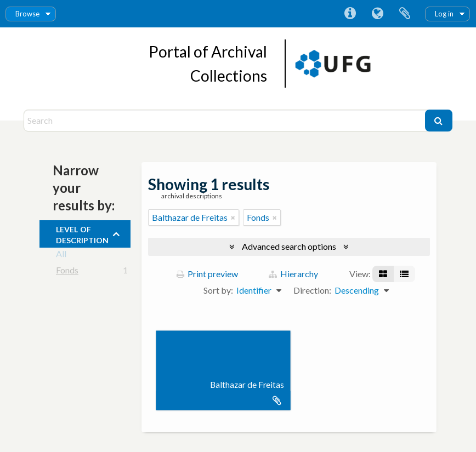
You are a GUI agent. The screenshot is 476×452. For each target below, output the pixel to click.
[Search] (225, 121)
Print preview (207, 274)
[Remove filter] (233, 218)
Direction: (312, 290)
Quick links (350, 14)
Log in (444, 14)
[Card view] (383, 274)
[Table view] (404, 274)
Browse (27, 14)
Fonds (67, 272)
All (61, 256)
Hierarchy (293, 274)
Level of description (82, 233)
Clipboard (405, 14)
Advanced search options (289, 246)
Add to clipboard (277, 400)
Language (377, 14)
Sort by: (218, 290)
